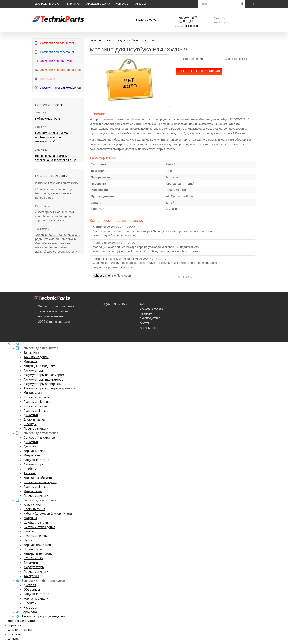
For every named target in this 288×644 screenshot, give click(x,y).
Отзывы (140, 4)
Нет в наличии (193, 59)
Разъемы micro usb (37, 402)
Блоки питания (34, 420)
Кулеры (29, 531)
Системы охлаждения (39, 527)
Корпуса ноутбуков (37, 545)
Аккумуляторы (34, 370)
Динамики (31, 415)
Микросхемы (33, 393)
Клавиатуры (32, 505)
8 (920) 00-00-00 (146, 20)
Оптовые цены (149, 328)
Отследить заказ (98, 4)
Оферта (144, 323)
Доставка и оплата (48, 4)
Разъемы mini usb (36, 406)
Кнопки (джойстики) (38, 478)
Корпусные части (36, 451)
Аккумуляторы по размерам (44, 375)
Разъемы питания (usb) (40, 482)
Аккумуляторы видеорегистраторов (49, 388)
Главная (95, 40)
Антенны (30, 473)
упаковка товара (151, 310)
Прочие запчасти (36, 429)
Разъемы (30, 607)
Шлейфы (30, 424)
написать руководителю (150, 317)
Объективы (32, 589)
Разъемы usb (33, 558)
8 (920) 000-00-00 (116, 304)
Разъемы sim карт (37, 411)
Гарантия (74, 4)
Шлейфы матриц (36, 523)
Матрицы (30, 361)
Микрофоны (32, 455)
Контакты (123, 4)
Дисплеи (30, 446)
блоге (58, 105)
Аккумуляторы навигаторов (43, 379)
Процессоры (33, 549)
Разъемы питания (36, 397)
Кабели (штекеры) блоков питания (49, 514)
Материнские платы (38, 554)
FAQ (142, 305)
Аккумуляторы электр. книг (43, 384)
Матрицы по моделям (39, 366)
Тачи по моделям (36, 357)
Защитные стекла (36, 460)
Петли (28, 540)
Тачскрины (31, 353)
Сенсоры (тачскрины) (39, 438)
